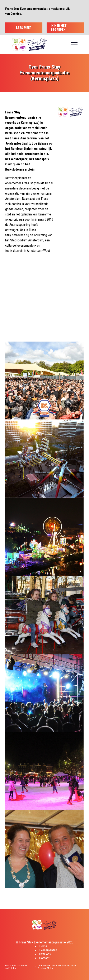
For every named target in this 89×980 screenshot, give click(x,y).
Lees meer (24, 28)
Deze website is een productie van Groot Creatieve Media (57, 967)
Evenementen (48, 950)
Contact (44, 958)
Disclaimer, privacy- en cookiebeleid (16, 967)
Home (43, 946)
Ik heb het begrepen (59, 28)
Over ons (45, 954)
